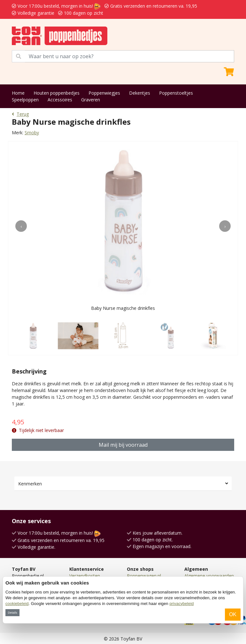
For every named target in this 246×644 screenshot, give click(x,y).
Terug (20, 114)
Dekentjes (140, 93)
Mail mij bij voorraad (123, 445)
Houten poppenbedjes (57, 93)
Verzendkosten (85, 576)
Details (12, 613)
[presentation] (21, 226)
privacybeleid (181, 604)
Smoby (32, 133)
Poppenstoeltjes (176, 93)
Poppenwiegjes (104, 93)
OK (233, 614)
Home (18, 93)
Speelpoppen (25, 100)
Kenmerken (30, 484)
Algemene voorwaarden (209, 576)
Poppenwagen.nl (144, 576)
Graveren (91, 100)
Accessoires (60, 100)
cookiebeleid (17, 604)
